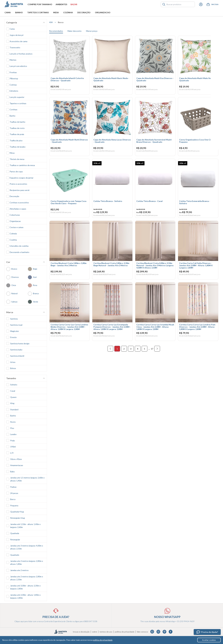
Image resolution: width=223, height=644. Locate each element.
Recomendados (56, 31)
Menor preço (92, 31)
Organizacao (103, 12)
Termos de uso (106, 632)
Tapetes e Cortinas (38, 12)
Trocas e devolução (81, 632)
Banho (19, 12)
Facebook (171, 632)
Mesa (56, 12)
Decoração (84, 12)
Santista (14, 4)
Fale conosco (142, 632)
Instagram (158, 632)
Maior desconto (75, 31)
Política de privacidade (125, 632)
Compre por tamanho (40, 4)
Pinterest (164, 632)
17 (152, 353)
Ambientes (61, 4)
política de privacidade (103, 640)
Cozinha (68, 12)
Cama (8, 12)
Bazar (74, 4)
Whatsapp (152, 632)
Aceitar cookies (209, 640)
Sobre (95, 632)
